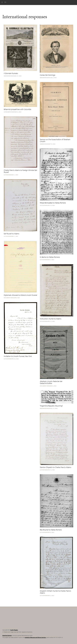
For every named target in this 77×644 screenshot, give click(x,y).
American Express (7, 635)
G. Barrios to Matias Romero (50, 257)
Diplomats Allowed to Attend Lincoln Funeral (20, 295)
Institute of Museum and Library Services (35, 637)
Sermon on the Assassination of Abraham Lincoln (55, 140)
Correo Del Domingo (48, 75)
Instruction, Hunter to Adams (51, 319)
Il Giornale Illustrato (11, 73)
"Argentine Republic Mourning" (51, 406)
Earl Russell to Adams (12, 234)
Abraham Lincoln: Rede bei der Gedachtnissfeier (51, 382)
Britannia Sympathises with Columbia (17, 109)
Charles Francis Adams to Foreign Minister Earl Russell (20, 171)
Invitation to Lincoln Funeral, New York (18, 356)
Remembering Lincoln (15, 620)
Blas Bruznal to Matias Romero (51, 530)
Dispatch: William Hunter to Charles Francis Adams (55, 592)
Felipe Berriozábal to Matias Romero (53, 203)
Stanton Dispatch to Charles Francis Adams (56, 467)
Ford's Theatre (14, 630)
